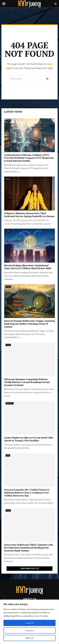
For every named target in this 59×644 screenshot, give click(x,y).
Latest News (13, 112)
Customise (30, 630)
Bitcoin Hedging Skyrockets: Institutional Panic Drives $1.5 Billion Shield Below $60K (28, 267)
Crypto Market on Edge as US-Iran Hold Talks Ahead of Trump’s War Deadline (29, 439)
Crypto (8, 121)
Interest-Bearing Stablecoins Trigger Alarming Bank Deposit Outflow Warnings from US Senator (29, 324)
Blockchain (10, 403)
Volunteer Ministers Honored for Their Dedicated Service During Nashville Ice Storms (29, 215)
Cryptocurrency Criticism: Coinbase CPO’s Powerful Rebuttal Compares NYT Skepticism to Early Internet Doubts (29, 158)
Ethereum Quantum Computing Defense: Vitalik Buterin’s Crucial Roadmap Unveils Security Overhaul (27, 382)
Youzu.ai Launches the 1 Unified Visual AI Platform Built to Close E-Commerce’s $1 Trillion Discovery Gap (27, 493)
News (8, 179)
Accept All (29, 623)
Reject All (29, 638)
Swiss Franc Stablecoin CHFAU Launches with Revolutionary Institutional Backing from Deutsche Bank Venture (29, 548)
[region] (29, 622)
